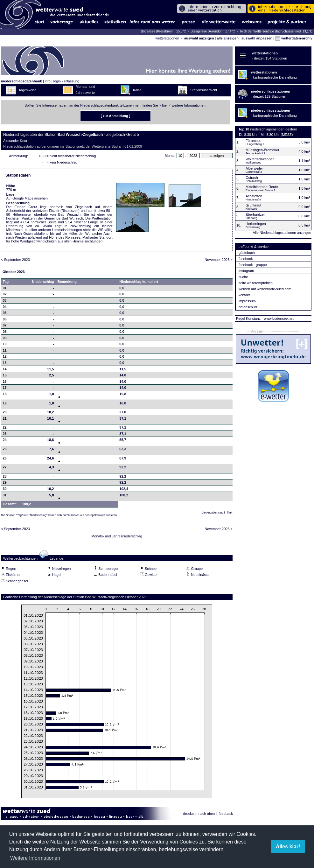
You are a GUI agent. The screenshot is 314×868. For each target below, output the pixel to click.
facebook (246, 259)
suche (243, 277)
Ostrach (252, 178)
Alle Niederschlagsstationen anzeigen (282, 233)
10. (5, 345)
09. (5, 339)
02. (5, 295)
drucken (189, 815)
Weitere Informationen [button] (35, 858)
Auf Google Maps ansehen (27, 199)
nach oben (207, 815)
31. (5, 496)
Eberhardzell (255, 214)
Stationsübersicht (204, 90)
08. (5, 333)
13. (5, 364)
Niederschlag (43, 283)
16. (5, 383)
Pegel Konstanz (248, 318)
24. (5, 441)
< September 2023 (15, 261)
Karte (137, 90)
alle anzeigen (227, 38)
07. (5, 326)
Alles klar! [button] (288, 847)
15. (5, 376)
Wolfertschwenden (260, 159)
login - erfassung (66, 81)
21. (5, 420)
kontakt (244, 295)
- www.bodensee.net (278, 318)
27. (5, 468)
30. (5, 490)
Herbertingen (256, 224)
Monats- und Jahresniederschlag (117, 537)
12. (5, 358)
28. (5, 478)
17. (5, 389)
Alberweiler (254, 168)
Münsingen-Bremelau (262, 150)
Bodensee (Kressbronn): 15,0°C (164, 31)
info (48, 81)
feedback (226, 815)
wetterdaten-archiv (294, 38)
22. (5, 429)
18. (5, 395)
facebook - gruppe (253, 265)
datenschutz (248, 307)
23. (5, 435)
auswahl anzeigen (199, 38)
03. (5, 302)
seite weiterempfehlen (256, 283)
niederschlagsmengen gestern (274, 129)
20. (5, 413)
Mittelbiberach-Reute (262, 187)
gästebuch (247, 253)
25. (5, 450)
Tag (6, 283)
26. (5, 459)
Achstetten (254, 196)
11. (5, 352)
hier (165, 105)
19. (5, 404)
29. (5, 484)
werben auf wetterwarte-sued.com (265, 289)
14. (5, 370)
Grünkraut (253, 205)
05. (5, 314)
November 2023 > (219, 261)
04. (5, 308)
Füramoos (254, 141)
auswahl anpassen (257, 38)
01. (5, 289)
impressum (247, 301)
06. (5, 320)
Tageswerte (27, 90)
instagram (246, 271)
